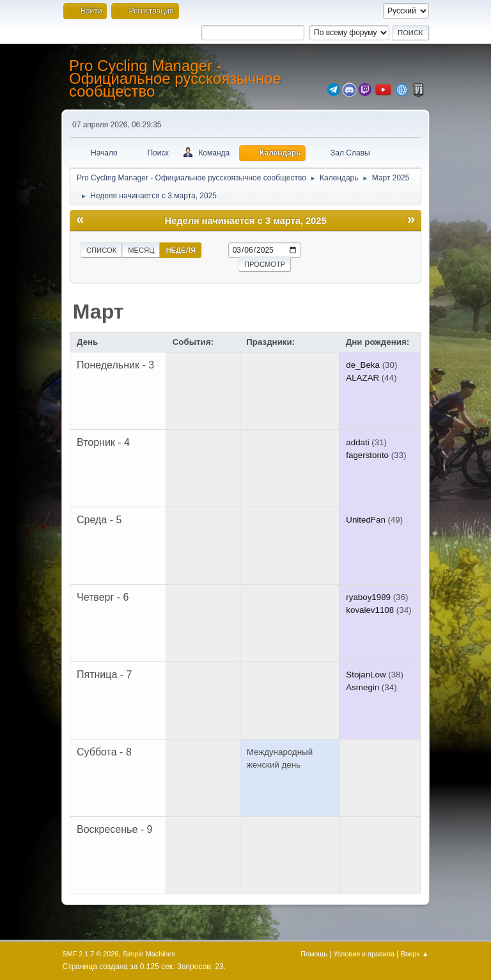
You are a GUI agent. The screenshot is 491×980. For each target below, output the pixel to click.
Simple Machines (149, 954)
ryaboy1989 (368, 597)
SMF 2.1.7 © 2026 (91, 954)
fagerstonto (367, 455)
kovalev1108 (370, 610)
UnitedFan (366, 520)
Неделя (181, 250)
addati (357, 442)
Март (98, 312)
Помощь (314, 954)
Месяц (141, 250)
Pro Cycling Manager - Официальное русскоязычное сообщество (175, 78)
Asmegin (362, 687)
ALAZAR (362, 378)
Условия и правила (364, 954)
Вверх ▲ (415, 954)
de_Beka (363, 365)
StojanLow (366, 675)
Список (101, 250)
